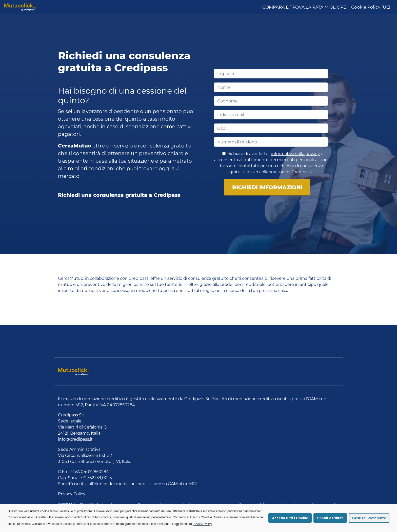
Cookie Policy (203, 524)
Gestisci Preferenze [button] (369, 518)
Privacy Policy (72, 494)
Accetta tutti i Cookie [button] (290, 518)
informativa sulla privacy (295, 154)
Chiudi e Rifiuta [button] (330, 518)
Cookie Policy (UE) (371, 7)
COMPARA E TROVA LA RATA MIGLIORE (304, 7)
